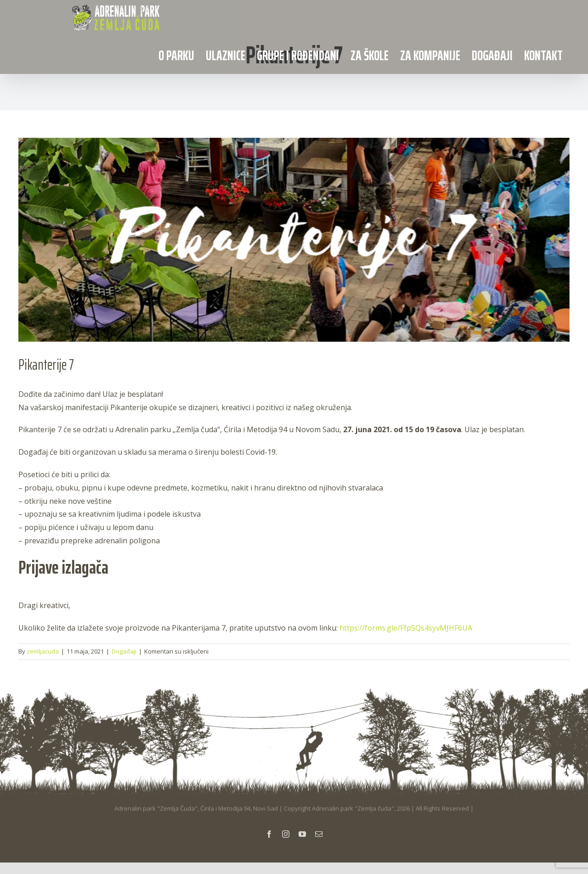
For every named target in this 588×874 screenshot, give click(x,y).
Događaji (124, 651)
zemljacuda (43, 651)
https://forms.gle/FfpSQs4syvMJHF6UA (406, 628)
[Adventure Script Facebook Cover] (294, 240)
